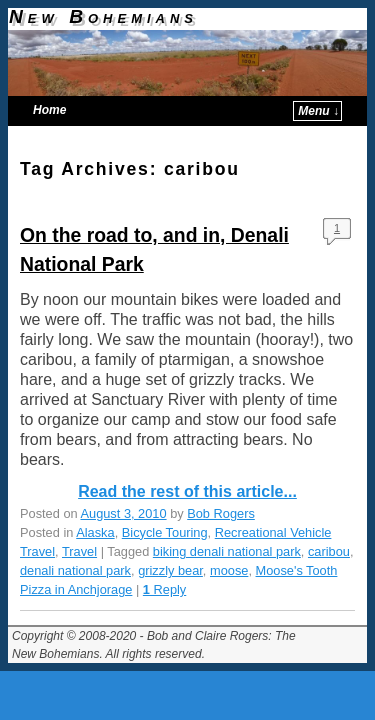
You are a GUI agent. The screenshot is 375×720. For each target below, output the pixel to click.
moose (229, 570)
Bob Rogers (221, 513)
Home (49, 110)
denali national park (75, 570)
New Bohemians (103, 16)
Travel (79, 551)
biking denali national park (227, 551)
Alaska (95, 532)
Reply (164, 589)
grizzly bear (170, 570)
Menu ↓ (318, 111)
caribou (329, 551)
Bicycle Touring (165, 532)
